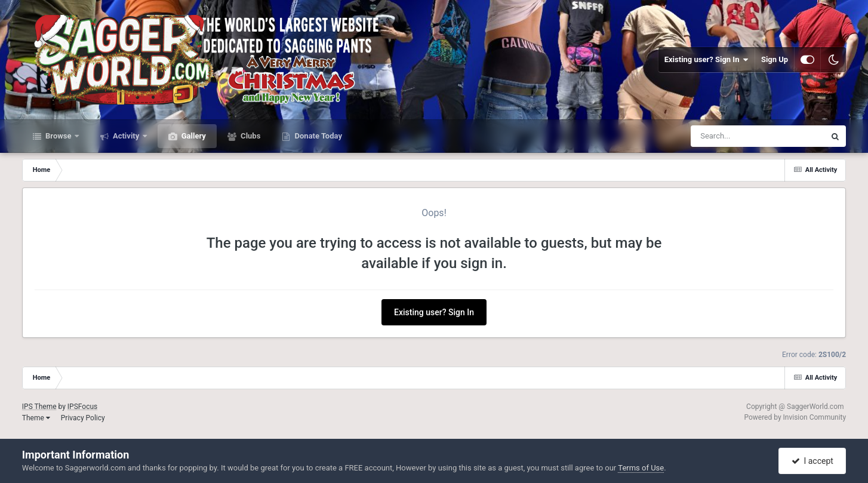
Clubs (250, 136)
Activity (126, 136)
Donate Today (317, 136)
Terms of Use (641, 468)
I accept (812, 461)
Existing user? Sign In (707, 60)
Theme (36, 418)
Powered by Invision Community (795, 417)
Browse (59, 136)
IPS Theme (39, 407)
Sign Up (775, 59)
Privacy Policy (83, 418)
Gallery (193, 136)
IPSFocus (82, 407)
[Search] (728, 136)
